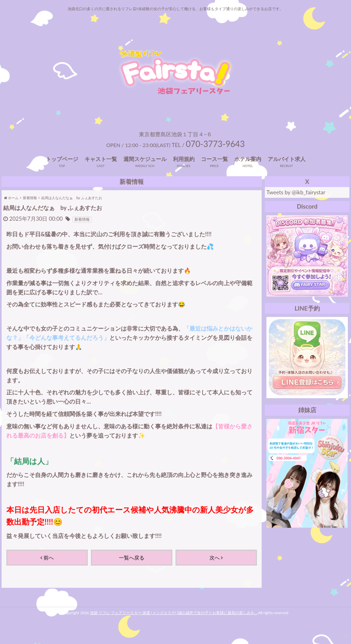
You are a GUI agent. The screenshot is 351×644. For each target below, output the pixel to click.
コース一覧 (214, 171)
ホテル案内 (248, 171)
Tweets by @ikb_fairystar (296, 205)
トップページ (62, 171)
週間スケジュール (145, 171)
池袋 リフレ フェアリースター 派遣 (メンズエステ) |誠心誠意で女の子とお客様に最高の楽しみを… (174, 625)
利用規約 (184, 171)
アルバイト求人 (287, 171)
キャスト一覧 (101, 171)
